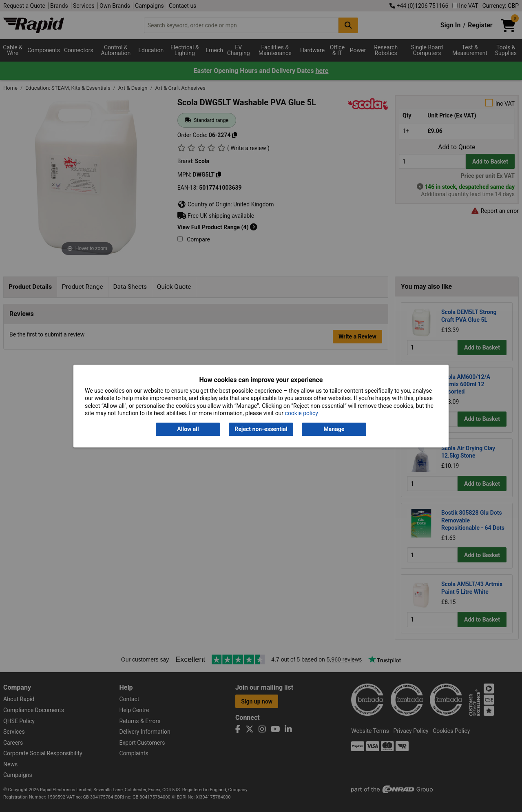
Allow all (188, 429)
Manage (334, 429)
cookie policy (302, 413)
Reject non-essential (261, 429)
